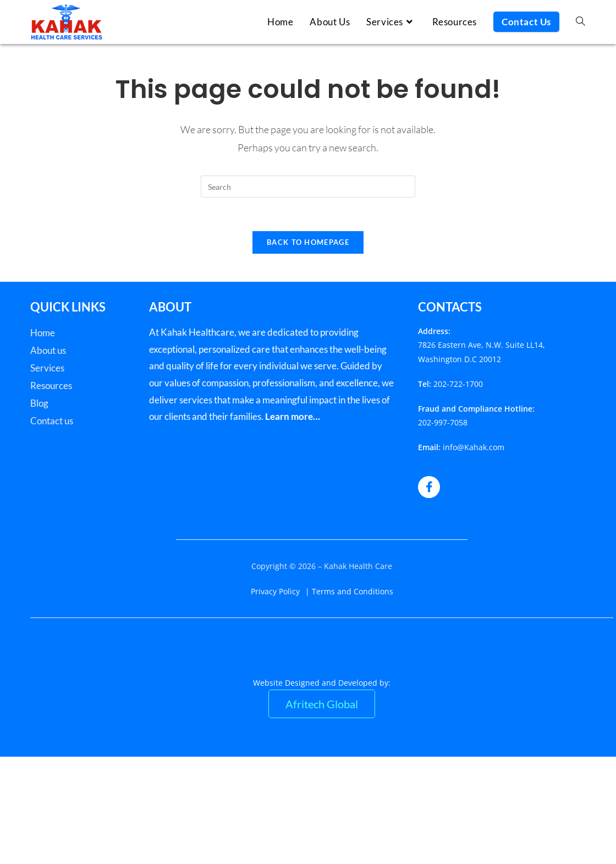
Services (47, 368)
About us (48, 350)
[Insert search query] (308, 187)
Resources (51, 385)
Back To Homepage (308, 242)
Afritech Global (322, 704)
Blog (39, 403)
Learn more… (293, 416)
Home (43, 333)
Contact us (52, 421)
